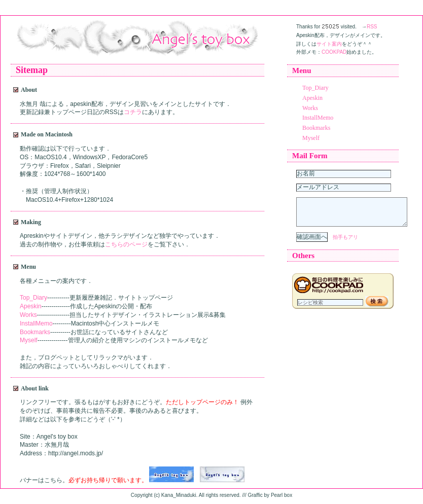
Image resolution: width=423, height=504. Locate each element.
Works (28, 315)
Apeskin (31, 306)
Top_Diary (33, 298)
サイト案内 (329, 44)
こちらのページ (126, 244)
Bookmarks (35, 332)
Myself (29, 340)
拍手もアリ (345, 243)
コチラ (133, 112)
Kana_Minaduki (179, 495)
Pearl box (281, 495)
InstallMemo (36, 323)
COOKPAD (334, 52)
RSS (372, 27)
